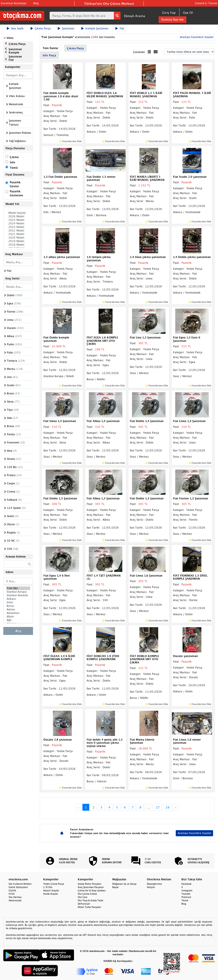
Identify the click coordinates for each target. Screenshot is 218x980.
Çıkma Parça (41, 28)
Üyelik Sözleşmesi (18, 887)
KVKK (12, 894)
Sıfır (13, 162)
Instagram (187, 890)
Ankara (18, 599)
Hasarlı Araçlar (51, 890)
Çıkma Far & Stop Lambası (92, 890)
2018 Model (18, 245)
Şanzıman (66, 28)
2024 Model (18, 224)
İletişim (151, 887)
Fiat (120, 28)
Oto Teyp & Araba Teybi (91, 900)
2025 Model (18, 220)
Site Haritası (15, 897)
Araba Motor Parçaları (90, 884)
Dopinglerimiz (154, 884)
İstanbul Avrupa (18, 592)
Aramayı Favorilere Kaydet (196, 37)
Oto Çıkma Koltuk (87, 894)
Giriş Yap (169, 12)
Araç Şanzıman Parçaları (91, 887)
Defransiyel (84, 904)
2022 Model (18, 231)
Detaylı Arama (135, 16)
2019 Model (18, 241)
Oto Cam (83, 897)
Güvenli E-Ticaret (206, 3)
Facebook (187, 884)
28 (167, 807)
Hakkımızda (15, 900)
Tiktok (185, 900)
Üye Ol (188, 12)
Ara (18, 631)
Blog (36, 3)
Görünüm (139, 52)
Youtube (186, 894)
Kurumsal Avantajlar (14, 3)
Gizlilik (12, 890)
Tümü (14, 168)
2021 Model (18, 234)
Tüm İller (18, 588)
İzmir (18, 602)
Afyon (18, 617)
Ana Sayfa (15, 28)
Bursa (18, 606)
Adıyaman (18, 613)
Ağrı (18, 620)
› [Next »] (176, 807)
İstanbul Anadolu (18, 595)
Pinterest (186, 897)
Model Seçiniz (18, 213)
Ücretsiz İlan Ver (172, 20)
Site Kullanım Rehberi (20, 884)
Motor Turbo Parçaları (90, 907)
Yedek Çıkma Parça (54, 884)
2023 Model (18, 227)
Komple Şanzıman (95, 28)
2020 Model (18, 238)
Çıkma (14, 157)
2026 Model (18, 216)
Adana (18, 609)
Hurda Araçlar (51, 894)
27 (158, 807)
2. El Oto (48, 887)
